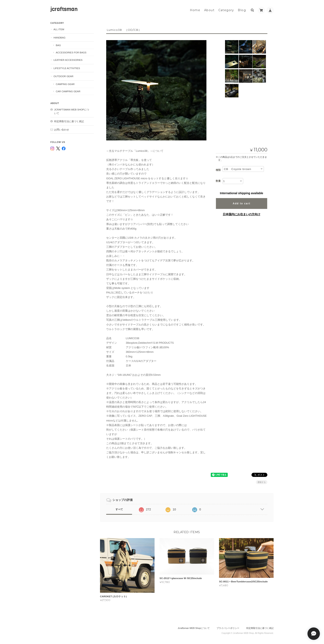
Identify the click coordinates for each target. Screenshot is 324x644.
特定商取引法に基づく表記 (69, 121)
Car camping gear (68, 91)
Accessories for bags (71, 52)
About (209, 10)
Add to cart (241, 203)
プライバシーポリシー (228, 628)
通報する (262, 482)
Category (226, 10)
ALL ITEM (59, 29)
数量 (218, 181)
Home (195, 10)
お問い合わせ (62, 129)
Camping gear (65, 84)
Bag (58, 45)
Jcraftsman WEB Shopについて (72, 111)
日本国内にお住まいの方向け (242, 214)
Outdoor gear (63, 76)
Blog (242, 10)
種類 (218, 169)
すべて (119, 509)
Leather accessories (68, 59)
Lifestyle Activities (67, 68)
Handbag (60, 37)
